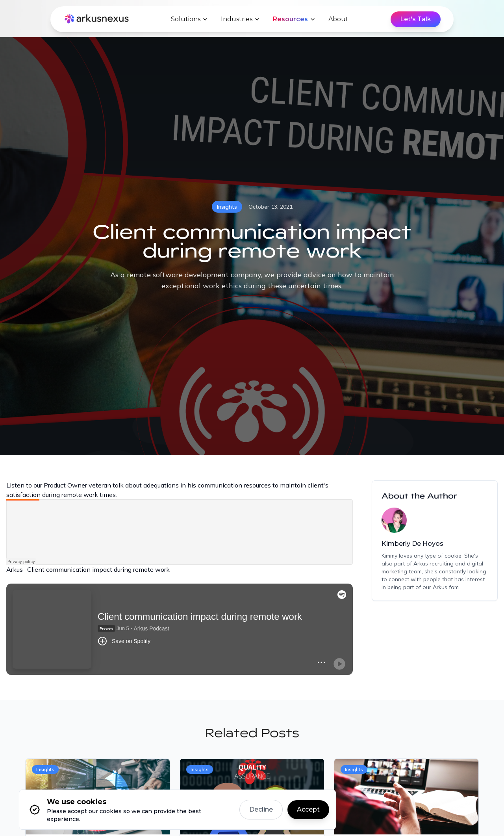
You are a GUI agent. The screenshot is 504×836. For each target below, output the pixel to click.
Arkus (15, 569)
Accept (308, 809)
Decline (261, 809)
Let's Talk (416, 19)
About (338, 19)
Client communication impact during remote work (98, 569)
